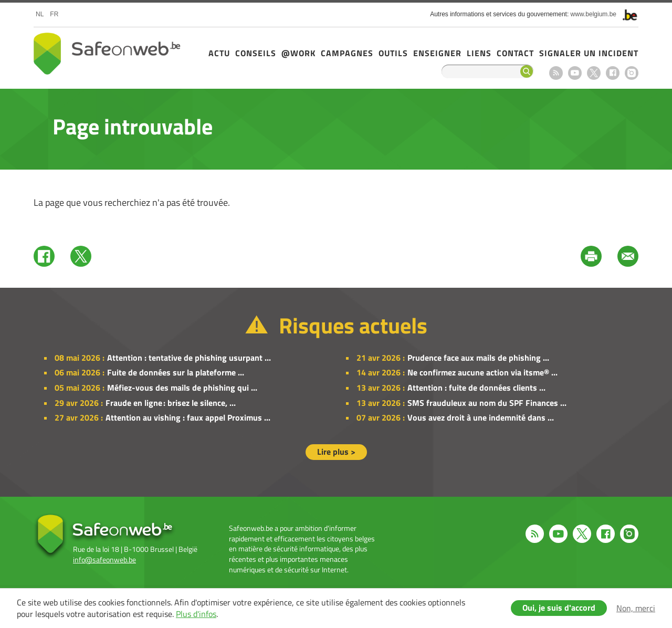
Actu (219, 53)
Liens (479, 53)
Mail (628, 256)
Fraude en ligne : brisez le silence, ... (171, 403)
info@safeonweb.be (104, 559)
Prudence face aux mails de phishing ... (478, 358)
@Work (298, 53)
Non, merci (636, 608)
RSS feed (556, 73)
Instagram (632, 73)
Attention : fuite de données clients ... (476, 388)
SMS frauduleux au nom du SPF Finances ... (487, 403)
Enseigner (437, 53)
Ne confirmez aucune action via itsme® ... (482, 372)
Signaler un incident (589, 53)
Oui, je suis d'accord (559, 608)
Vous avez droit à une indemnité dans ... (481, 417)
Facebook (613, 73)
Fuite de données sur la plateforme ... (176, 372)
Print (591, 256)
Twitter (81, 256)
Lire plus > (336, 452)
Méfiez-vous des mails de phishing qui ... (182, 388)
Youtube (575, 73)
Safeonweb (107, 54)
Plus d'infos (196, 614)
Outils (393, 53)
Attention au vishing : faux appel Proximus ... (188, 417)
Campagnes (347, 53)
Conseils (256, 53)
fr (54, 14)
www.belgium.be (594, 14)
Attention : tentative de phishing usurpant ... (189, 358)
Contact (515, 53)
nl (40, 14)
